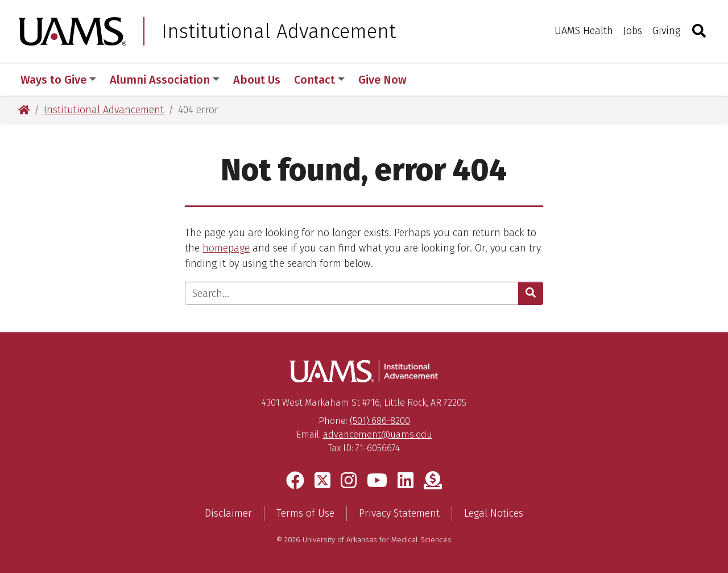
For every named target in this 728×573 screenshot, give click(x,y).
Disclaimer (228, 513)
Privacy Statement (399, 513)
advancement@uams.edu (378, 434)
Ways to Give (58, 80)
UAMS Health (584, 31)
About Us (257, 80)
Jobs (633, 31)
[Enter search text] (352, 293)
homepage (226, 248)
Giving (666, 31)
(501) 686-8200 (380, 421)
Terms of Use (305, 513)
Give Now (382, 80)
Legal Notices (494, 513)
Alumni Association (165, 80)
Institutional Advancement (279, 31)
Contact (319, 80)
